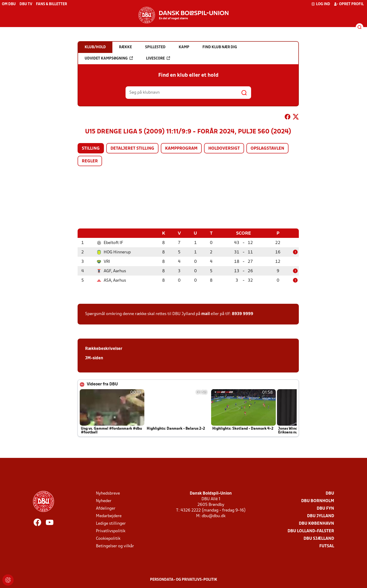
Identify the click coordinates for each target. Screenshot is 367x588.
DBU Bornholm (318, 501)
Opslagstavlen (267, 149)
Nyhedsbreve (108, 493)
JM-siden (94, 358)
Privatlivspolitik (111, 531)
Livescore (158, 58)
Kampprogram (181, 149)
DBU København (316, 523)
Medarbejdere (109, 516)
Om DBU (9, 4)
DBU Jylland (321, 516)
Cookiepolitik (108, 538)
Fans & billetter (51, 4)
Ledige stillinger (111, 523)
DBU (330, 493)
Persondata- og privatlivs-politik (184, 580)
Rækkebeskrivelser (104, 349)
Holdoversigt (224, 149)
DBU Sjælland (319, 538)
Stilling (91, 149)
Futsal (327, 546)
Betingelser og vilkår (115, 546)
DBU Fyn (325, 508)
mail (205, 314)
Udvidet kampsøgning (109, 58)
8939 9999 (243, 314)
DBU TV (26, 4)
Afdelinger (106, 508)
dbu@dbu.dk (214, 516)
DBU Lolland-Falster (311, 531)
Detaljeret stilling (132, 149)
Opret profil (349, 4)
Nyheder (104, 501)
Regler (90, 161)
